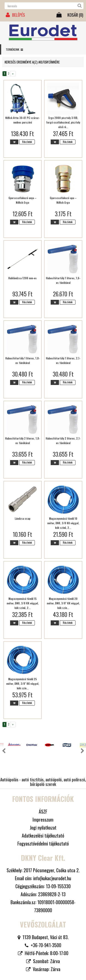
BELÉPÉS (15, 15)
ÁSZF (43, 794)
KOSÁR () (75, 15)
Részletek (27, 142)
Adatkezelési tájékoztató (43, 818)
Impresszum (43, 802)
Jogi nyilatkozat (43, 810)
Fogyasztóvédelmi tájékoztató (43, 826)
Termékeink (14, 49)
